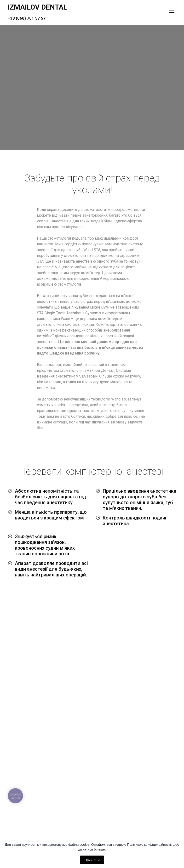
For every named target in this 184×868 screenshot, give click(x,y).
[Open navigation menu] (172, 12)
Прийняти (92, 860)
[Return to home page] (37, 12)
